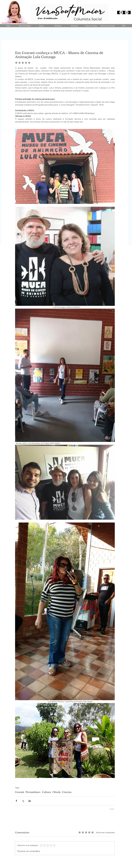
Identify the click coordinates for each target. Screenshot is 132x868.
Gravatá (20, 792)
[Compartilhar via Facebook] (16, 801)
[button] (41, 26)
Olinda (56, 792)
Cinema (67, 792)
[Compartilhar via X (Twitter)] (23, 801)
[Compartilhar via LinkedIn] (30, 801)
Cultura (46, 792)
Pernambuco (33, 792)
